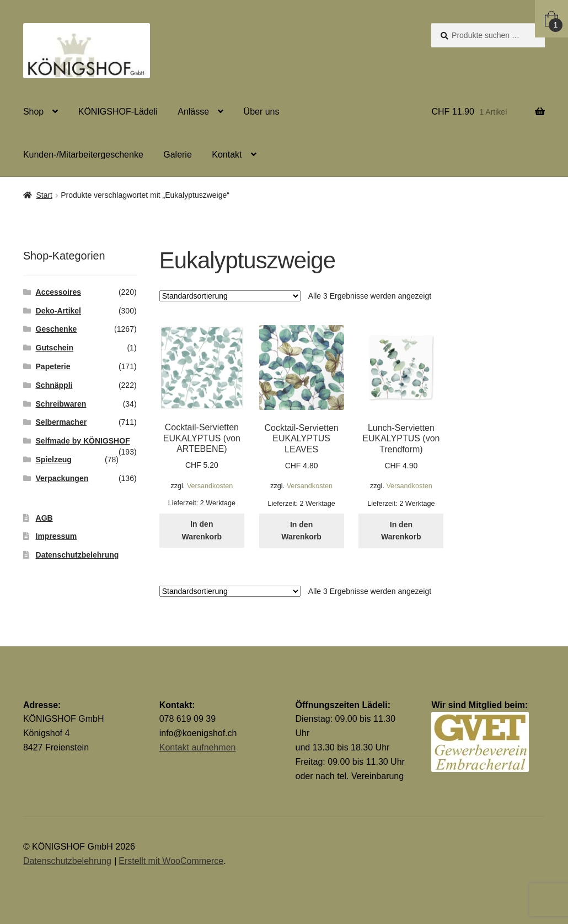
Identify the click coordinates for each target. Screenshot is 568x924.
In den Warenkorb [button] (202, 530)
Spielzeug (54, 460)
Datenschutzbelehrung (77, 555)
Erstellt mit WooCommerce (171, 861)
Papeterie (53, 366)
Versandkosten (210, 486)
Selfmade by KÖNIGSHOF (83, 441)
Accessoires (59, 292)
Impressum (57, 536)
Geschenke (57, 329)
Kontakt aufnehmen (198, 747)
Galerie (178, 155)
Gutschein (55, 348)
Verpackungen (62, 478)
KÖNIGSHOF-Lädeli (118, 112)
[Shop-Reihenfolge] (230, 296)
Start (44, 195)
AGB (44, 518)
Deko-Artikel (58, 311)
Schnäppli (54, 385)
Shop (33, 112)
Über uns (262, 112)
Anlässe (193, 112)
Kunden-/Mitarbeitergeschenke (83, 155)
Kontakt (227, 155)
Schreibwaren (61, 404)
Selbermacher (61, 422)
